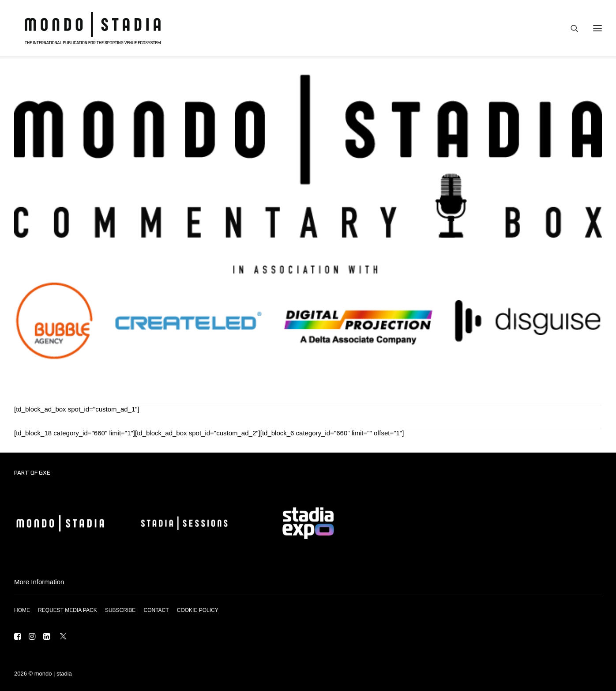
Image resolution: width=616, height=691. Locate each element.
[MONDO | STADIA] (88, 30)
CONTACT (156, 610)
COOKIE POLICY (198, 610)
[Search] (571, 30)
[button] (17, 637)
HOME (22, 610)
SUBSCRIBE (120, 610)
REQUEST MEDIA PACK (68, 610)
